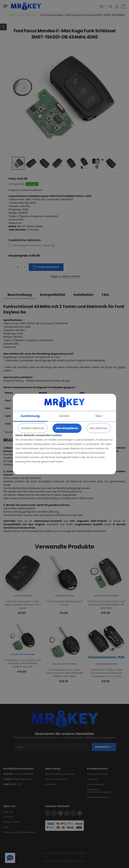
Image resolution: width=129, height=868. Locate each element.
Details (65, 416)
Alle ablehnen (99, 428)
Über (99, 416)
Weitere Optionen (33, 428)
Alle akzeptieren (67, 428)
